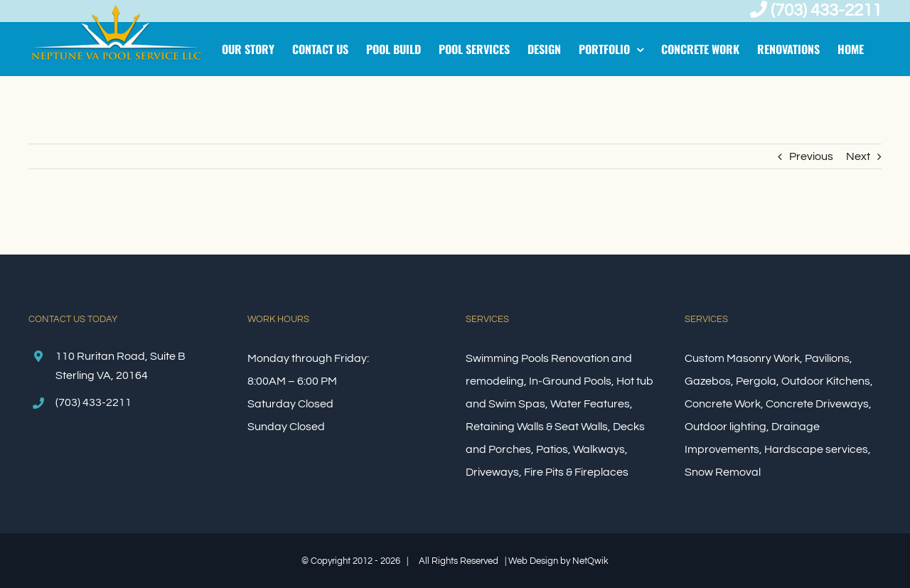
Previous (811, 156)
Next (858, 156)
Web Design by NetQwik (558, 561)
